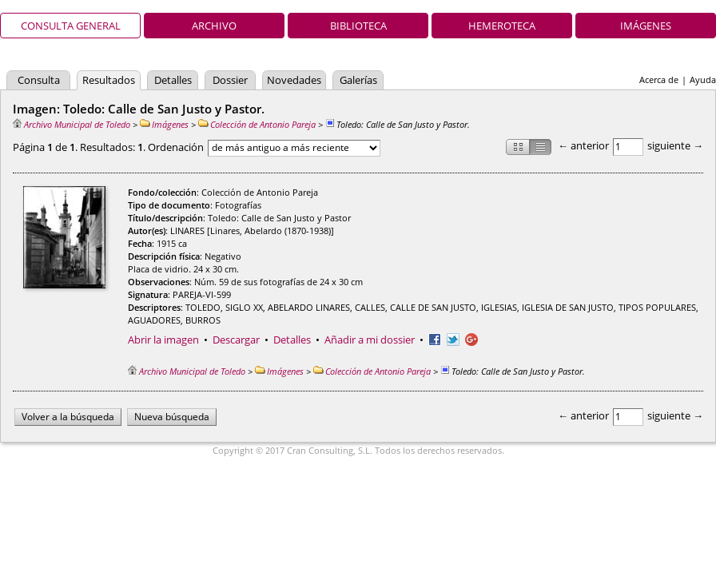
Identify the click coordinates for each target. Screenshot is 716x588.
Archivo (214, 26)
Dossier (230, 80)
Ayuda (703, 79)
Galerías (358, 80)
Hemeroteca (502, 26)
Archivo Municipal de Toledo (72, 124)
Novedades (294, 80)
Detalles (173, 80)
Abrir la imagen (163, 340)
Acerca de (659, 79)
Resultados (109, 80)
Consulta (39, 80)
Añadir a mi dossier (370, 340)
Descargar (236, 340)
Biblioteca (358, 26)
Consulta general (71, 26)
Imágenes (646, 26)
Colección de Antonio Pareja (257, 124)
